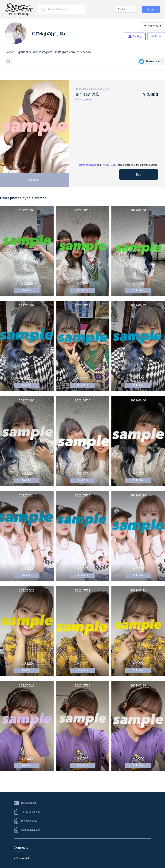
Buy (139, 174)
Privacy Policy (109, 165)
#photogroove (84, 99)
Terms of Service (88, 165)
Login (151, 9)
